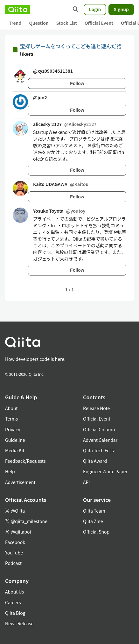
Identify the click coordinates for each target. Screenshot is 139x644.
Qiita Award (95, 461)
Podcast (13, 563)
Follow (77, 83)
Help (10, 471)
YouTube (14, 553)
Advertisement (20, 482)
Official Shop (96, 532)
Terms (11, 419)
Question (39, 23)
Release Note (96, 408)
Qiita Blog (15, 613)
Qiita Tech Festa (99, 450)
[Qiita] (18, 10)
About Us (14, 592)
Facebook (15, 542)
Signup (121, 9)
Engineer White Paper (105, 471)
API (86, 482)
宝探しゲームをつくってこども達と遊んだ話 (71, 46)
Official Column (99, 429)
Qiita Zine (93, 521)
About (11, 408)
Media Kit (15, 450)
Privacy (13, 429)
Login (95, 9)
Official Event (99, 23)
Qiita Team (94, 511)
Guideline (15, 440)
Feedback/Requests (25, 461)
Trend (15, 23)
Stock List (67, 23)
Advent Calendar (100, 440)
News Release (19, 623)
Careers (13, 602)
